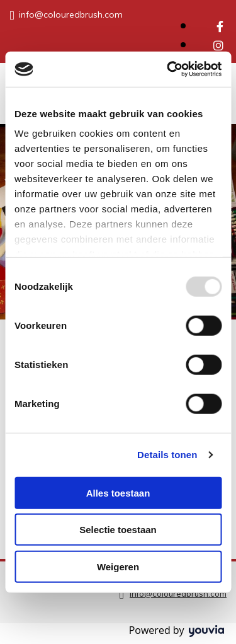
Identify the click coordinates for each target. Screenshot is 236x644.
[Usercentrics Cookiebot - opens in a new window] (168, 69)
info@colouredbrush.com (71, 14)
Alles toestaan (118, 492)
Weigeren (118, 566)
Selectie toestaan (118, 530)
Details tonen (167, 455)
